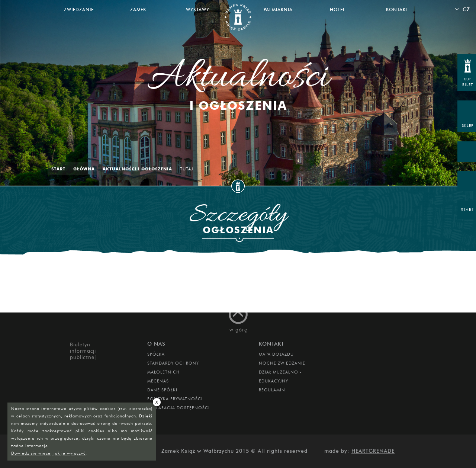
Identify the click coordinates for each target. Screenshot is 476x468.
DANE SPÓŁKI (162, 390)
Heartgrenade (373, 451)
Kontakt (397, 9)
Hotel (338, 9)
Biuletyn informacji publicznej (83, 351)
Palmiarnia (278, 9)
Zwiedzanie (79, 9)
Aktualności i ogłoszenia (137, 169)
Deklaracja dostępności (178, 408)
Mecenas (158, 381)
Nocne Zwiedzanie (282, 363)
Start (58, 169)
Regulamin (272, 390)
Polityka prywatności (175, 399)
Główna (84, 169)
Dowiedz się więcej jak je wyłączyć (48, 453)
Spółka (156, 354)
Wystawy (198, 9)
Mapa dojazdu (276, 354)
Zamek (138, 9)
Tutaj (186, 169)
